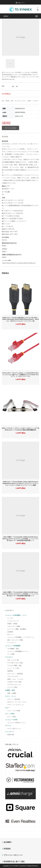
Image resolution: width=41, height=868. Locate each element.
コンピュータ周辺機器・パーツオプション (21, 637)
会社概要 (8, 842)
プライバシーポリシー (13, 855)
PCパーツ (10, 635)
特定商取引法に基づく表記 (14, 862)
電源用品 (10, 671)
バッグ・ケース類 (13, 668)
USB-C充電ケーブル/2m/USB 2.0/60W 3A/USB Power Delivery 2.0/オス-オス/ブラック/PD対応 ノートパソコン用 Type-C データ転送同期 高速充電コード (20, 539)
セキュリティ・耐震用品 (15, 674)
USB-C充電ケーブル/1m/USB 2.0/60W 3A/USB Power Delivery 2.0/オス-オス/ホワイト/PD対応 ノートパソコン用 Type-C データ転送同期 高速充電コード (20, 594)
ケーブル (10, 618)
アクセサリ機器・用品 (14, 666)
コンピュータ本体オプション (17, 723)
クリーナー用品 (12, 687)
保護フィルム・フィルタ (15, 679)
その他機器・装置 (13, 649)
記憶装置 (10, 632)
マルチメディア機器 (14, 626)
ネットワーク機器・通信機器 (17, 629)
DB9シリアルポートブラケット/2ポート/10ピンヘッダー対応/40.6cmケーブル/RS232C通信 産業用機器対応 (20, 429)
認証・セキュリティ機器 (15, 640)
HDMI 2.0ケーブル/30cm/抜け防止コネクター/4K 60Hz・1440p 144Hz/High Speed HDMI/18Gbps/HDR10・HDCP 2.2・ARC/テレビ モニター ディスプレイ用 (20, 319)
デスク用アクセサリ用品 (15, 663)
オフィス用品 (12, 717)
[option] (10, 64)
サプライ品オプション (14, 729)
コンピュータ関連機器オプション (18, 651)
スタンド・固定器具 (14, 699)
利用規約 (7, 849)
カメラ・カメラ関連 (14, 711)
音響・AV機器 (12, 693)
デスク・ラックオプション (16, 705)
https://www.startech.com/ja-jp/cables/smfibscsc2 (19, 263)
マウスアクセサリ (13, 676)
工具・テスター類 (13, 660)
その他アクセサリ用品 (14, 682)
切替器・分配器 (12, 624)
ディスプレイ (12, 643)
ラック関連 (11, 654)
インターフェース (13, 621)
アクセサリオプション (14, 685)
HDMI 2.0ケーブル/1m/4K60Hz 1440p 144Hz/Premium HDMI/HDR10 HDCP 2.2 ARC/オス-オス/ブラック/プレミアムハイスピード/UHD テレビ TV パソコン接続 (20, 483)
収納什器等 (11, 735)
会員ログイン (20, 3)
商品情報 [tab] (5, 137)
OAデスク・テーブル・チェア (17, 702)
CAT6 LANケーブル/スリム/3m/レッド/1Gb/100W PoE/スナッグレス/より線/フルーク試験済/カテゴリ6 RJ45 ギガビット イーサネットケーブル (20, 375)
